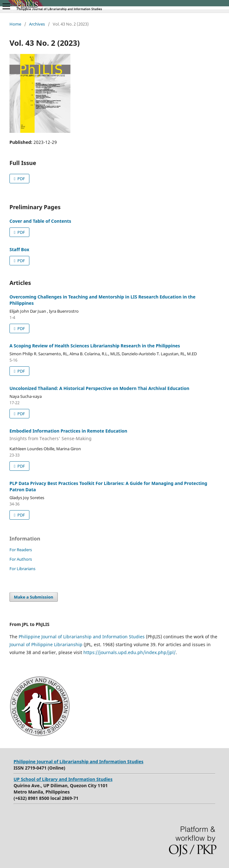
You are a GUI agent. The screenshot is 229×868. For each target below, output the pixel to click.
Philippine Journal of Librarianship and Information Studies (82, 637)
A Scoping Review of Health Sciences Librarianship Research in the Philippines (95, 346)
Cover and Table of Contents (40, 221)
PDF (21, 179)
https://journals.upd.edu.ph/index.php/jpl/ (130, 652)
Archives (37, 24)
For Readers (21, 550)
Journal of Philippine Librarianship (46, 644)
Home (15, 24)
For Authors (21, 559)
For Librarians (22, 569)
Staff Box (19, 249)
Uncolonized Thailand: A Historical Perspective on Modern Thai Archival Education (99, 388)
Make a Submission (33, 597)
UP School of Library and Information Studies (63, 779)
